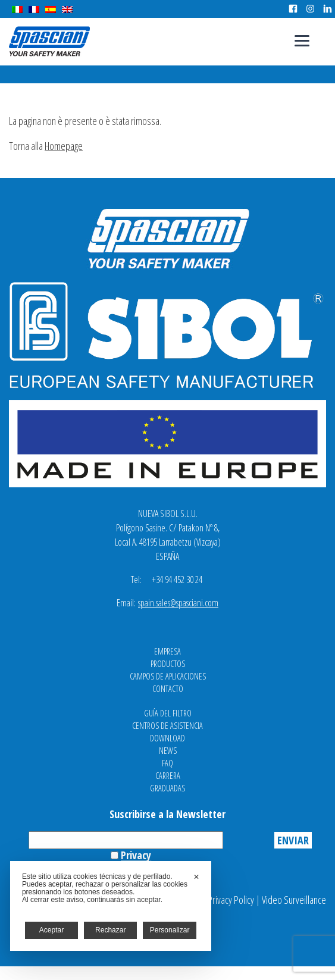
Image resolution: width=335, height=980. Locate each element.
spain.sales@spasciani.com (178, 603)
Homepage (64, 146)
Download (167, 738)
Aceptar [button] (51, 930)
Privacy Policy (231, 900)
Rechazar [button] (110, 930)
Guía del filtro (168, 713)
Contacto (168, 689)
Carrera (168, 776)
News (168, 751)
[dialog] (111, 906)
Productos (168, 664)
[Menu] (302, 40)
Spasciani (49, 41)
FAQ (167, 763)
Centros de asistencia (167, 726)
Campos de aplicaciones (168, 676)
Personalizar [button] (170, 930)
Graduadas (167, 788)
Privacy (136, 855)
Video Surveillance (294, 900)
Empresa (167, 651)
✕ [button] (196, 877)
